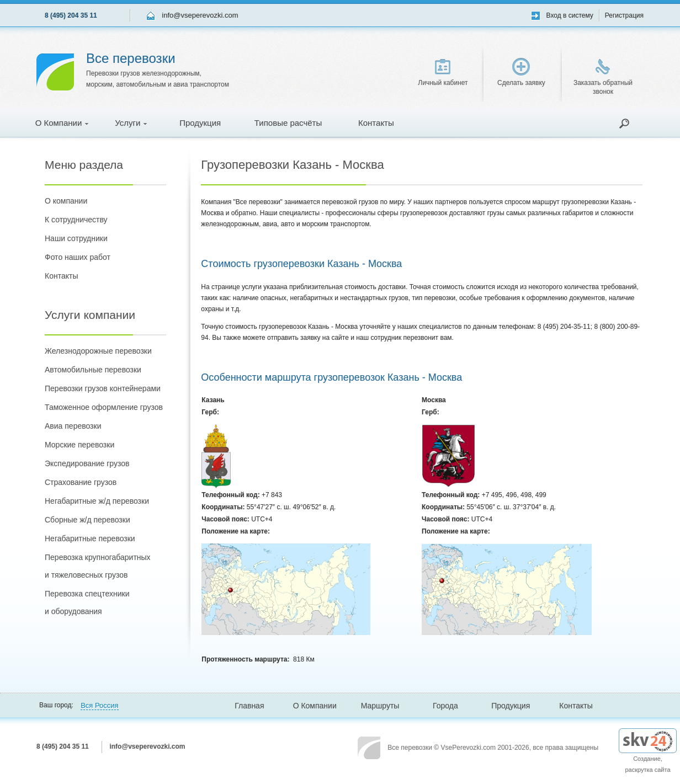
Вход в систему (570, 15)
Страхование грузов (81, 482)
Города (445, 706)
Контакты (376, 123)
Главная (249, 706)
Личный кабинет (443, 73)
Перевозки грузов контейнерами (103, 388)
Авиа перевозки (73, 426)
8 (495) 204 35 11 (71, 15)
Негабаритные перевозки (90, 538)
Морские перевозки (79, 445)
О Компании (62, 123)
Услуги (131, 123)
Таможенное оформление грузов (104, 407)
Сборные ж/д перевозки (87, 520)
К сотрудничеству (76, 220)
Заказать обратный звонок (603, 77)
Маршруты (380, 706)
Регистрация (624, 15)
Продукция (200, 123)
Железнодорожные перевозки (98, 351)
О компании (66, 201)
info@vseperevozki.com (200, 15)
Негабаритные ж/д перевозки (97, 501)
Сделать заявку (521, 72)
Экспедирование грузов (87, 463)
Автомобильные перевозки (93, 370)
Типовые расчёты (288, 123)
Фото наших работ (78, 257)
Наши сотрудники (76, 238)
